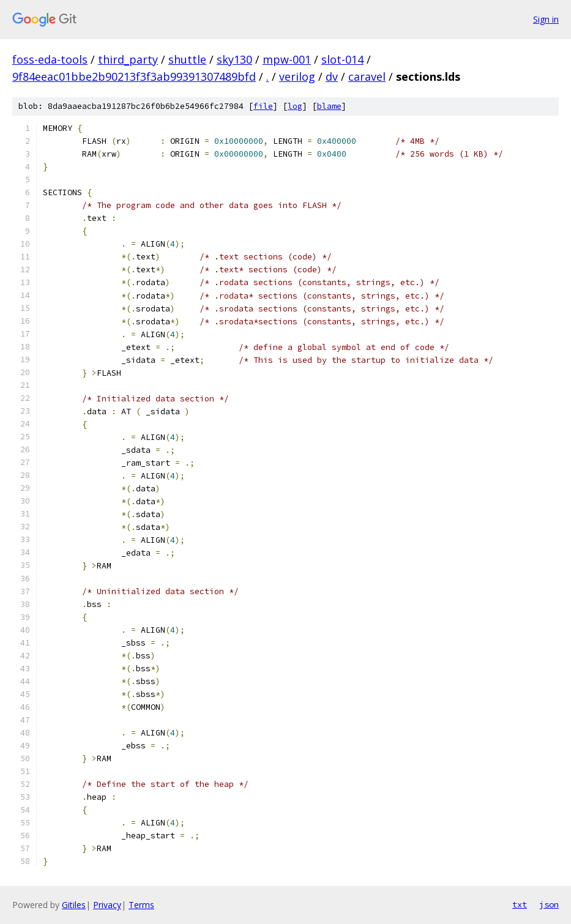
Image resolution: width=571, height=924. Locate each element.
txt (520, 904)
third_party (128, 59)
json (549, 904)
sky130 (234, 59)
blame (329, 106)
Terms (141, 905)
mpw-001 (287, 59)
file (263, 106)
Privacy (107, 905)
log (295, 106)
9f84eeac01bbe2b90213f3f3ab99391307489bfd (134, 76)
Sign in (546, 19)
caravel (367, 76)
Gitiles (74, 905)
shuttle (187, 59)
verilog (297, 76)
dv (332, 76)
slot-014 (342, 59)
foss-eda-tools (50, 59)
